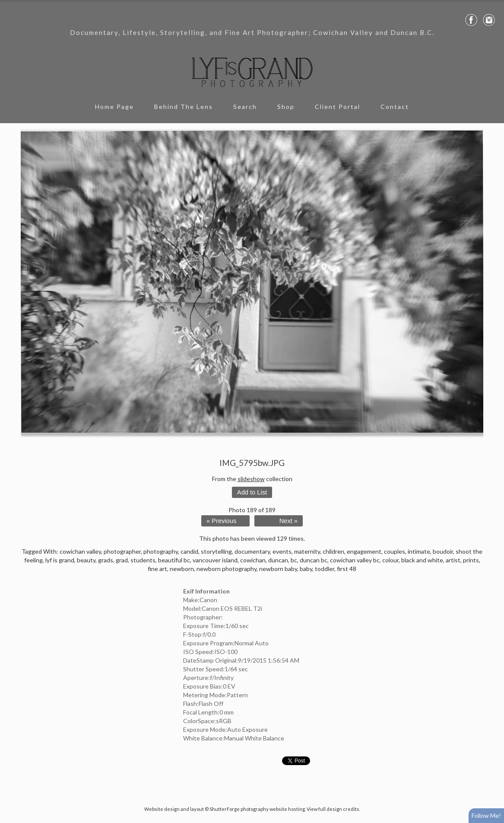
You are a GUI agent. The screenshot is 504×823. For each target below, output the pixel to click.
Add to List (252, 492)
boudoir (443, 551)
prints (471, 560)
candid (189, 551)
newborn (182, 569)
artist (453, 560)
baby (306, 569)
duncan (278, 560)
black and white (422, 560)
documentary (252, 551)
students (143, 560)
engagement (364, 551)
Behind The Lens (184, 107)
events (282, 551)
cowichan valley (80, 551)
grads (106, 560)
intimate (419, 551)
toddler (325, 569)
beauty (86, 560)
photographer (122, 551)
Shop (286, 107)
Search (245, 107)
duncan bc (314, 560)
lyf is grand (60, 560)
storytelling (216, 551)
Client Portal (338, 107)
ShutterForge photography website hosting (257, 809)
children (333, 551)
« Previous (221, 521)
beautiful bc (174, 560)
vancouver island (215, 560)
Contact (395, 107)
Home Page (114, 107)
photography (161, 551)
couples (395, 551)
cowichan (253, 560)
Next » (288, 521)
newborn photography (227, 569)
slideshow (251, 479)
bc (294, 560)
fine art (157, 569)
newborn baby (278, 569)
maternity (307, 551)
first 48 (347, 569)
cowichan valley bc (355, 560)
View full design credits (333, 809)
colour (390, 560)
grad (122, 560)
